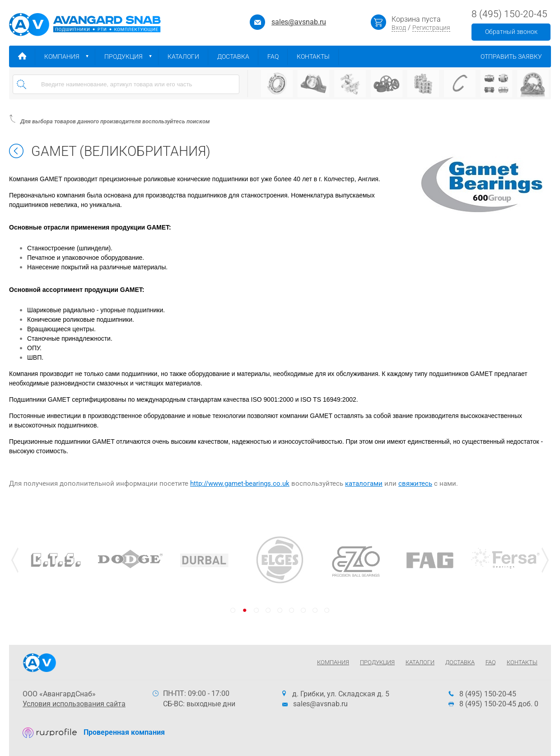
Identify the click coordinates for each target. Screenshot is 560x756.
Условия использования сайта (74, 704)
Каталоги (188, 56)
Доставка (238, 56)
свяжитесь (415, 484)
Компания (70, 56)
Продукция (131, 56)
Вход (399, 28)
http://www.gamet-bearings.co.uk (240, 484)
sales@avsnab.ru (299, 22)
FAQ (278, 56)
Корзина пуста (416, 19)
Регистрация (431, 28)
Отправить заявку (516, 56)
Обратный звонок (511, 32)
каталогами (364, 484)
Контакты (318, 56)
